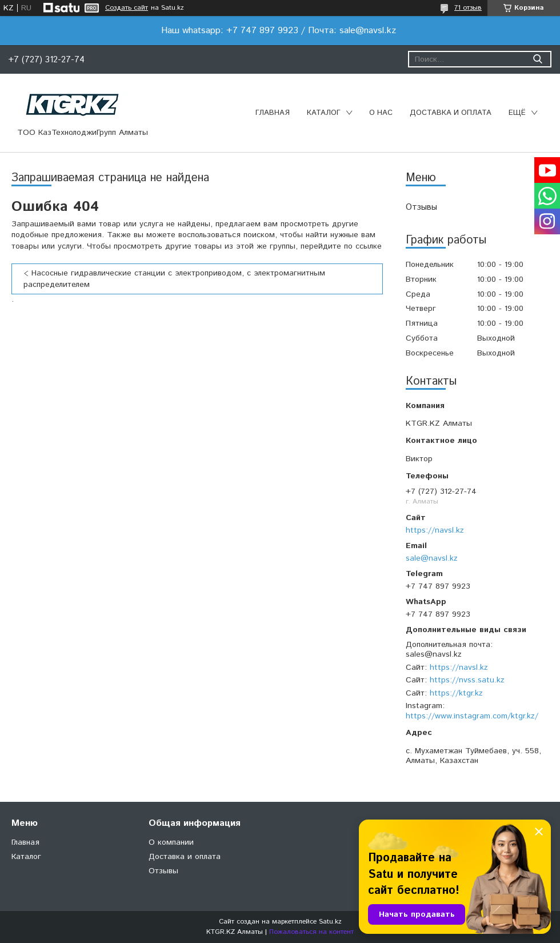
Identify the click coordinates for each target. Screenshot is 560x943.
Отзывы (421, 207)
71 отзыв (468, 8)
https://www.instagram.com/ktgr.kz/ (472, 716)
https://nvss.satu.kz (467, 680)
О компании (171, 842)
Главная (273, 113)
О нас (381, 113)
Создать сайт (127, 8)
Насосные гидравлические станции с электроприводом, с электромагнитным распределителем (174, 279)
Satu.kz (330, 922)
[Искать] (537, 59)
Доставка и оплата (451, 113)
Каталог (324, 113)
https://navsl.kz (435, 530)
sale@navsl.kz (432, 558)
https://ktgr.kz (456, 693)
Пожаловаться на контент (311, 932)
